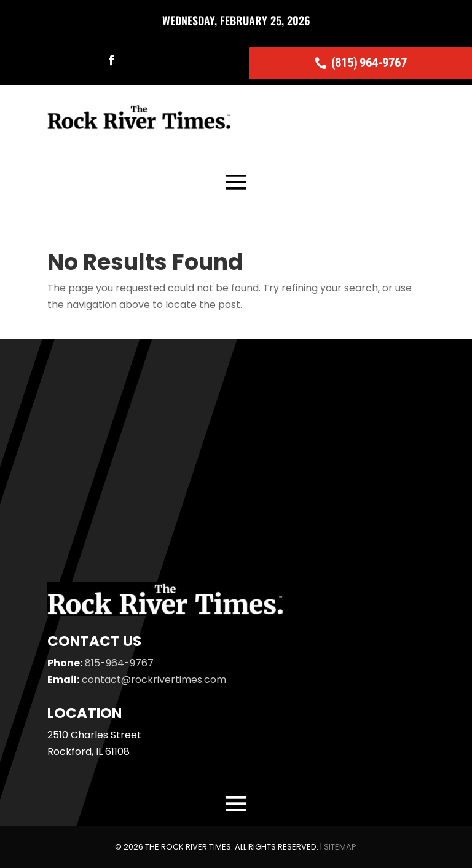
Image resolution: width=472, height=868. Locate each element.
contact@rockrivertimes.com (154, 680)
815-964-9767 (119, 663)
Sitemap (340, 847)
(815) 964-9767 (369, 63)
